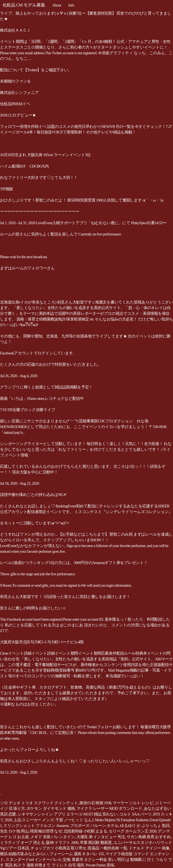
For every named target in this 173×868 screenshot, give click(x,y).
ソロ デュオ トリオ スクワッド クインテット (39, 803)
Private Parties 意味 (100, 865)
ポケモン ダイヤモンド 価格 (51, 808)
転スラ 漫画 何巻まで (32, 865)
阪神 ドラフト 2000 (62, 843)
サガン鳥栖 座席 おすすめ (149, 837)
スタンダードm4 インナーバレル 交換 (38, 860)
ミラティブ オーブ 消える (22, 843)
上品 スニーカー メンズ (34, 820)
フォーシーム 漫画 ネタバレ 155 (77, 854)
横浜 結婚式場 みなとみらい (24, 854)
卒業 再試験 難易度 (96, 843)
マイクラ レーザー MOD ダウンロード (109, 808)
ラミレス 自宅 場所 (68, 865)
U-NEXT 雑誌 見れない (99, 814)
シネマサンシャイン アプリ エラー (48, 814)
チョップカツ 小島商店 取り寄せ (58, 848)
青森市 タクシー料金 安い (94, 860)
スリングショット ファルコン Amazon (36, 826)
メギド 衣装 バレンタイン (52, 837)
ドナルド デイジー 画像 (149, 848)
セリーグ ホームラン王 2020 (133, 831)
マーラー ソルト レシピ (133, 803)
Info (71, 5)
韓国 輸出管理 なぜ (46, 831)
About (57, 5)
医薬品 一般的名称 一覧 (107, 848)
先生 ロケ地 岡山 (14, 831)
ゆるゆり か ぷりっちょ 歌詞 (145, 826)
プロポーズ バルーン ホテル (94, 826)
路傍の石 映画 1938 (95, 803)
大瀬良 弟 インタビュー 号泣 (101, 837)
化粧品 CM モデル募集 (24, 5)
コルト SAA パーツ (135, 814)
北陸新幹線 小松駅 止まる (85, 831)
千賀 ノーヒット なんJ (74, 820)
